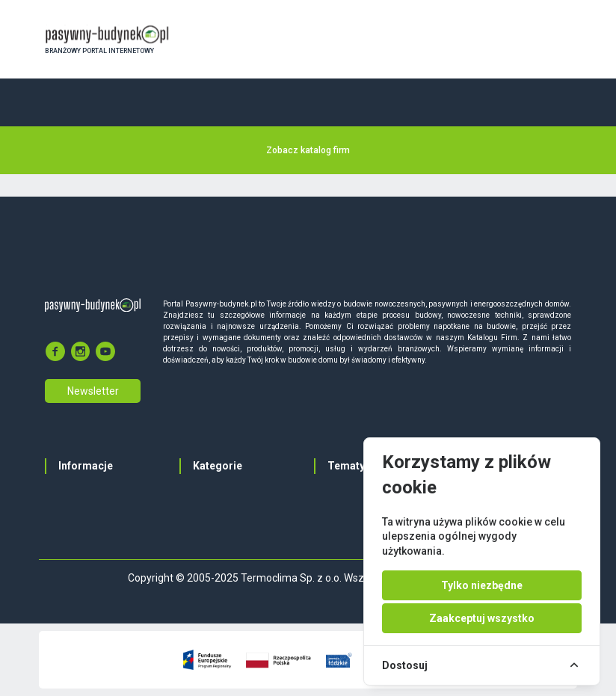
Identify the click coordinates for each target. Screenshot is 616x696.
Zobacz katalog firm (308, 150)
